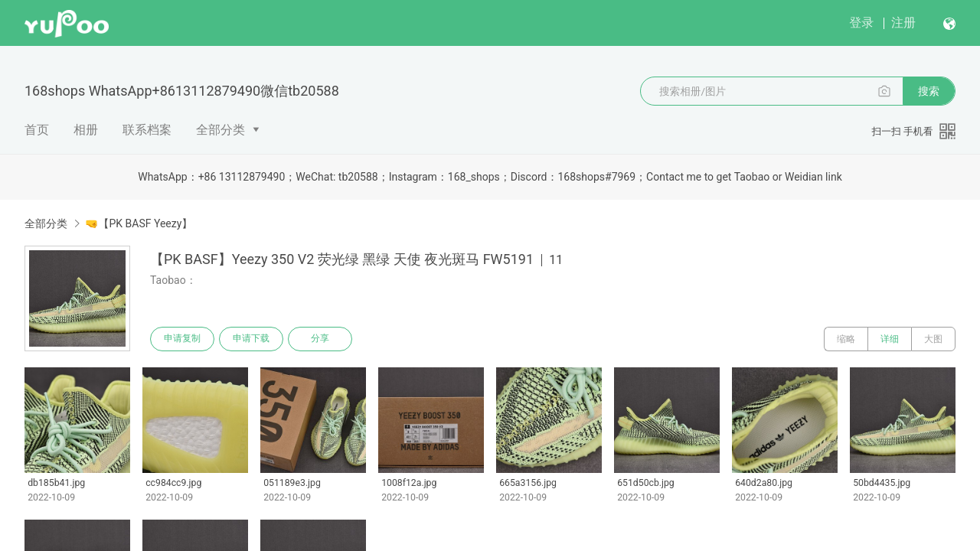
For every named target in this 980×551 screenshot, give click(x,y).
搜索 (929, 91)
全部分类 (220, 130)
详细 (890, 339)
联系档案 (147, 130)
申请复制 (182, 339)
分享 (320, 339)
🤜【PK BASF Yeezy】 (139, 223)
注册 (903, 23)
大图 (933, 339)
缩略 (846, 339)
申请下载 (251, 339)
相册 (86, 130)
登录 (861, 23)
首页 (37, 130)
